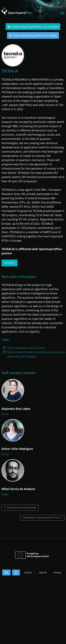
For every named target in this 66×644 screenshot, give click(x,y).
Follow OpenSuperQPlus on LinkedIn (33, 27)
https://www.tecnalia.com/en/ (26, 348)
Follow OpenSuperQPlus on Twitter (33, 35)
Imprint (43, 572)
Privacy (57, 572)
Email (5, 414)
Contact (28, 572)
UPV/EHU (10, 263)
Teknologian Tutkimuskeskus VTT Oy (42, 518)
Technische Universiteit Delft (20, 508)
